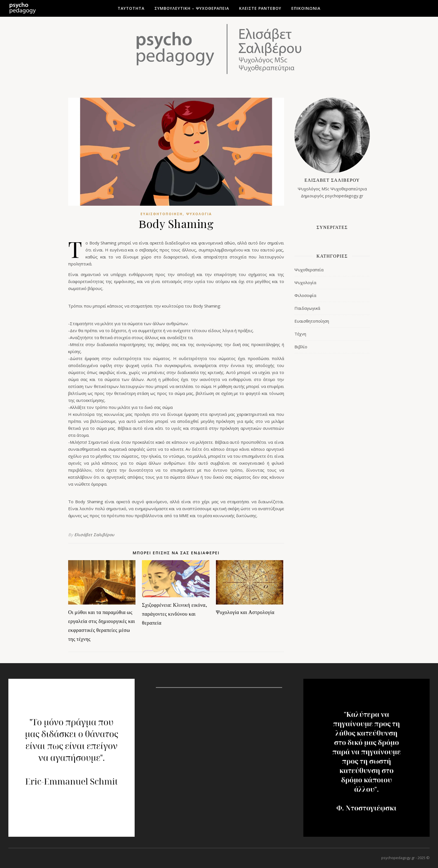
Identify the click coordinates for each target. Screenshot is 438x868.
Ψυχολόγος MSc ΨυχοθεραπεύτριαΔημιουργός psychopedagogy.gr (332, 187)
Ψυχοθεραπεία (309, 270)
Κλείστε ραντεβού (260, 8)
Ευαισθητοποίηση (162, 214)
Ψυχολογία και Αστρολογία (245, 612)
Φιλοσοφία (305, 295)
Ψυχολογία (199, 214)
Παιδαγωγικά (307, 308)
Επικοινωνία (306, 8)
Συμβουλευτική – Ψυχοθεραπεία (192, 8)
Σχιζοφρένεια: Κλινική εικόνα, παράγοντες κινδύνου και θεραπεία (174, 614)
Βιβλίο (301, 347)
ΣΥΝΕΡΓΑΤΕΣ (332, 227)
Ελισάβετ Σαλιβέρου (94, 535)
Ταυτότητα (131, 8)
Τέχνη (300, 334)
